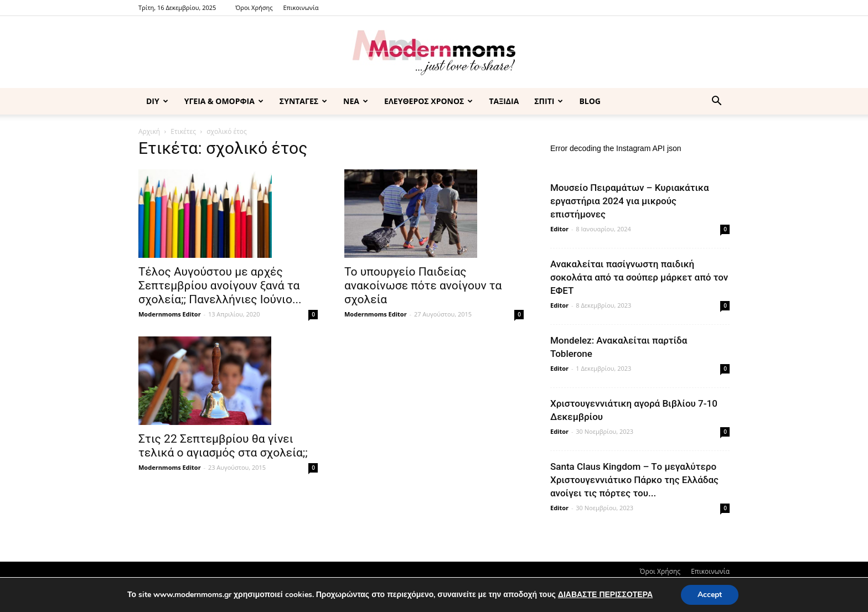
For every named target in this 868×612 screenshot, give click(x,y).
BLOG (590, 101)
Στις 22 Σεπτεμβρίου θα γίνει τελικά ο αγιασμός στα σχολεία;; (223, 446)
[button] (716, 102)
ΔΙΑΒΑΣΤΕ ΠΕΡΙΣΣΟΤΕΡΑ (605, 595)
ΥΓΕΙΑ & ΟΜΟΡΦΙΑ (224, 101)
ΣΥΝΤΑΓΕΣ (303, 101)
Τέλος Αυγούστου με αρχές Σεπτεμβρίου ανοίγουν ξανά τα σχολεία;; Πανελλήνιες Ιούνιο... (220, 286)
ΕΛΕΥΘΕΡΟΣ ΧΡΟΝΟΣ (428, 101)
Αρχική (149, 131)
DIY (157, 101)
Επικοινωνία (301, 7)
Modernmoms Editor (170, 314)
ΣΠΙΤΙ (549, 101)
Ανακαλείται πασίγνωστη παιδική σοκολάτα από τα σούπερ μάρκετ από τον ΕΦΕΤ (639, 277)
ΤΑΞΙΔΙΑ (504, 101)
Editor (559, 229)
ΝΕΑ (356, 101)
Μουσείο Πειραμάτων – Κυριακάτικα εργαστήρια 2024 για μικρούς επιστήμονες (630, 201)
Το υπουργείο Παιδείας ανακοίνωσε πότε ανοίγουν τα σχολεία (423, 286)
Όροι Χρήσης (254, 7)
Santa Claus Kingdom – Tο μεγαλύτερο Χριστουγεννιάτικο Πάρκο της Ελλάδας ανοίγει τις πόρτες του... (634, 480)
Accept (710, 595)
